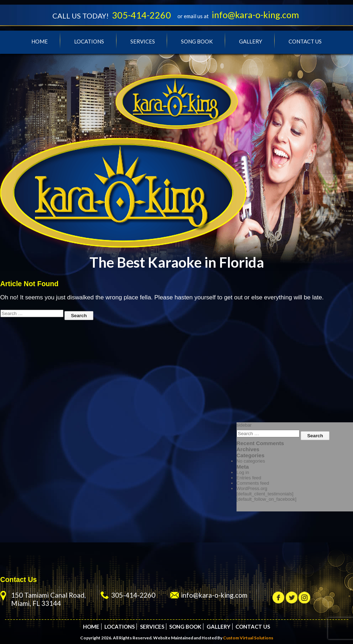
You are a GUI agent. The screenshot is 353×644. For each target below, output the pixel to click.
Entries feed (249, 478)
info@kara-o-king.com (255, 15)
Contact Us (305, 41)
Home (40, 41)
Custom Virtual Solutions (248, 638)
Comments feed (253, 483)
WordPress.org (252, 488)
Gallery (251, 41)
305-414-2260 (141, 15)
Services (143, 41)
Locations (89, 41)
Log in (243, 472)
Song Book (197, 41)
